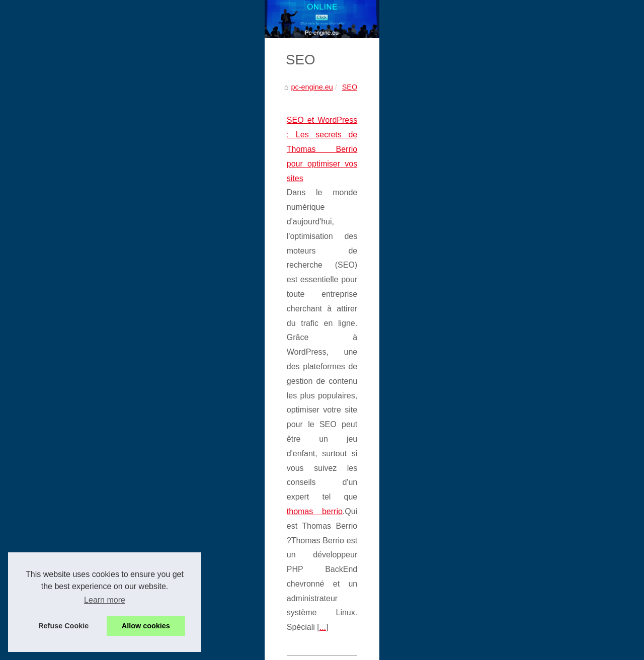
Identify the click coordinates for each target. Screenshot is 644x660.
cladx (53, 436)
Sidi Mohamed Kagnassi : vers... (537, 425)
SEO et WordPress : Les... (528, 538)
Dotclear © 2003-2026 (291, 638)
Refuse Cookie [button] (63, 626)
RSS (248, 638)
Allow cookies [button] (146, 626)
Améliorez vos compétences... (534, 607)
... (85, 377)
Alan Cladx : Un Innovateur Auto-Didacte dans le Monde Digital (137, 422)
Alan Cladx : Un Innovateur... (532, 560)
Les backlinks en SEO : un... (531, 378)
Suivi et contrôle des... (521, 310)
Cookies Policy (214, 638)
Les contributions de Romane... (536, 469)
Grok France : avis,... (519, 447)
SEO (88, 271)
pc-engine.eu (51, 271)
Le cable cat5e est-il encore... (533, 265)
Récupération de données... (530, 288)
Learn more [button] (105, 600)
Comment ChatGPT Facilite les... (538, 492)
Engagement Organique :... (529, 332)
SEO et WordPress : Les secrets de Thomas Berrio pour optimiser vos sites (159, 305)
